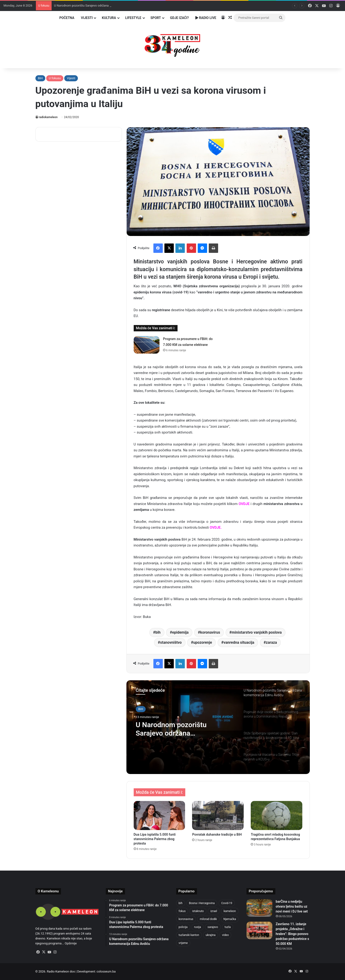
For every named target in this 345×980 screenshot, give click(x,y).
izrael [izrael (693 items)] (214, 911)
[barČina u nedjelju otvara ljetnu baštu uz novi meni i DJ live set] (259, 908)
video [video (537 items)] (226, 935)
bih (158, 632)
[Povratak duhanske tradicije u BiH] (218, 815)
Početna (67, 18)
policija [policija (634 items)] (183, 927)
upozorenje (203, 642)
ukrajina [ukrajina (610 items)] (211, 935)
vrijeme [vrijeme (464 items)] (183, 943)
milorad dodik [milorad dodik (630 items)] (208, 919)
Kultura (109, 18)
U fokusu (55, 78)
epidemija (180, 632)
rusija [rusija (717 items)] (198, 927)
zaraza (271, 642)
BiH (40, 78)
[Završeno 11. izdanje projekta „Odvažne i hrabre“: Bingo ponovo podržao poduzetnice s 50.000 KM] (259, 930)
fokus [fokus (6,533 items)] (182, 911)
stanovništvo (171, 642)
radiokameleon (48, 117)
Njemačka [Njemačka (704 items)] (230, 919)
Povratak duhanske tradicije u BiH (217, 834)
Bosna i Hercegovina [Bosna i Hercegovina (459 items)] (202, 903)
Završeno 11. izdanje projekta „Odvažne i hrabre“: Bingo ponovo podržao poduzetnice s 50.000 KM (292, 934)
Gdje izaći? (179, 18)
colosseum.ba (106, 971)
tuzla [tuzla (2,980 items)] (228, 927)
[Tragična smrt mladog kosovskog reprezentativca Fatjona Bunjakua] (277, 815)
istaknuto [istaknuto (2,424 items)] (198, 911)
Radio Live (206, 18)
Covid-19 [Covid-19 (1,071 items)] (227, 903)
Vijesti (87, 18)
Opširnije (71, 943)
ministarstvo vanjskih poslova (257, 632)
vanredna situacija (239, 642)
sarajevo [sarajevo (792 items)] (213, 927)
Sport (156, 18)
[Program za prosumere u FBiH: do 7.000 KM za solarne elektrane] (147, 345)
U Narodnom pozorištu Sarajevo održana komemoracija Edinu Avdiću (180, 729)
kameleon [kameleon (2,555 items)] (230, 911)
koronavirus (210, 632)
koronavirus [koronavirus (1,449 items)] (186, 919)
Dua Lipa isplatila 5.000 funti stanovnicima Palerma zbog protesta (155, 839)
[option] (218, 727)
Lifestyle (133, 18)
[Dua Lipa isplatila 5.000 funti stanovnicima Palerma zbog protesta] (159, 815)
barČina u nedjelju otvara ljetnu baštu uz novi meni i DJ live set (292, 906)
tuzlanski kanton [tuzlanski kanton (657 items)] (189, 935)
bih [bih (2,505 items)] (181, 903)
